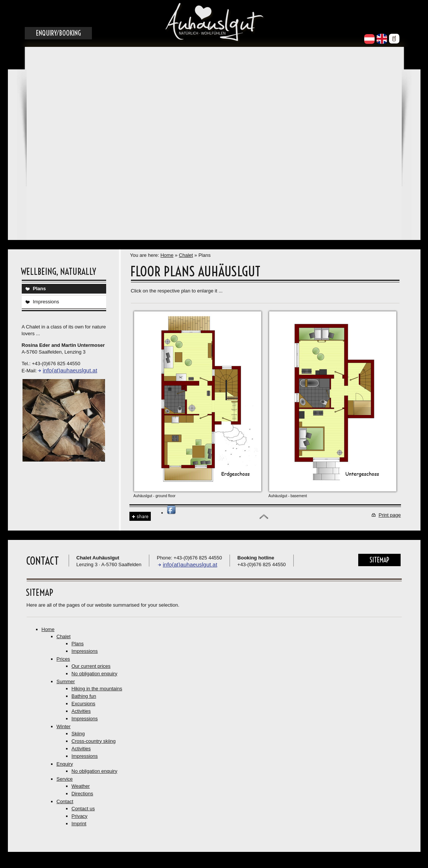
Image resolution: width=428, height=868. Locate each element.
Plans (40, 289)
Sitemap (379, 560)
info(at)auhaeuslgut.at (70, 370)
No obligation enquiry (95, 674)
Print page (390, 515)
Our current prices (91, 666)
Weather (81, 786)
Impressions (46, 302)
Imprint (79, 824)
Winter (64, 726)
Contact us (83, 809)
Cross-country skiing (94, 741)
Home (167, 255)
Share (140, 516)
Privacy (80, 816)
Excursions (84, 704)
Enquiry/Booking (58, 33)
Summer (66, 681)
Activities (81, 711)
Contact (65, 801)
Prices (63, 659)
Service (65, 779)
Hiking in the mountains (97, 689)
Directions (83, 794)
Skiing (78, 734)
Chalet (186, 255)
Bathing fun (84, 696)
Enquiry (65, 764)
